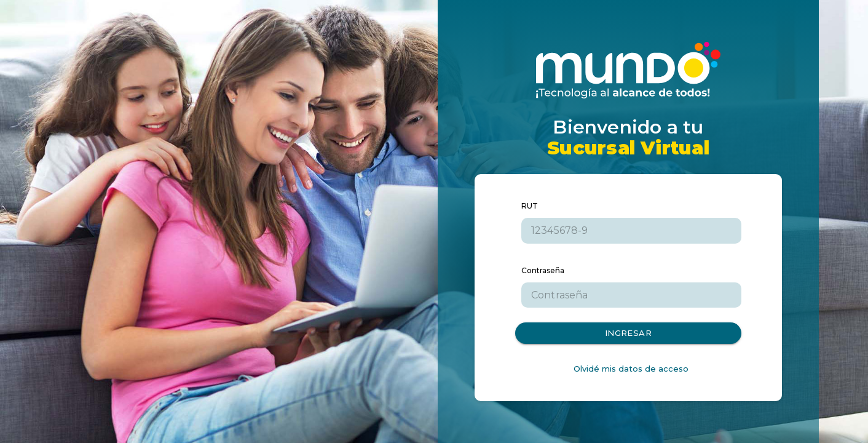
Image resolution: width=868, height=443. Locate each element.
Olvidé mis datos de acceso (631, 369)
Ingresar (628, 333)
